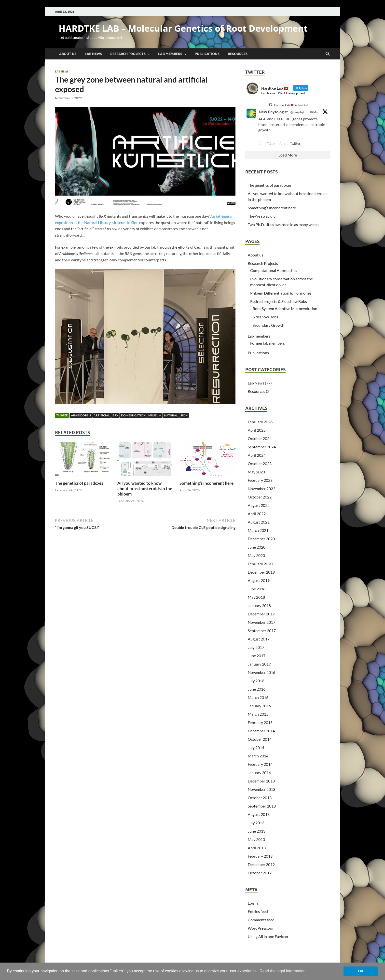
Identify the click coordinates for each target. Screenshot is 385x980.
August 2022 (259, 505)
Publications (207, 54)
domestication (133, 415)
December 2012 (261, 864)
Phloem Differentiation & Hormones (281, 293)
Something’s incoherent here (206, 483)
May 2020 (256, 555)
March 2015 (258, 714)
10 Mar (314, 112)
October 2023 (260, 463)
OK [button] (361, 971)
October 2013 (260, 798)
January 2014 (259, 773)
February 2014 (260, 764)
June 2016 (257, 689)
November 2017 (261, 622)
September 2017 (262, 631)
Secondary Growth (268, 325)
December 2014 (261, 731)
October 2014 (260, 739)
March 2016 (258, 697)
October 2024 (260, 438)
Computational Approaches (274, 270)
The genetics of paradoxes (79, 483)
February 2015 (260, 722)
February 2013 (260, 856)
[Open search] (328, 54)
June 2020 (257, 547)
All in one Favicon (273, 936)
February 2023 (260, 480)
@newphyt (297, 112)
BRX (115, 415)
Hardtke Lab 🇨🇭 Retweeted (291, 105)
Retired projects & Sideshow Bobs (279, 301)
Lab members (170, 54)
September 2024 (262, 447)
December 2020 (261, 539)
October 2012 (260, 873)
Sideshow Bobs (265, 317)
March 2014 (258, 756)
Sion (184, 415)
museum (155, 415)
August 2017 (259, 639)
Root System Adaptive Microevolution (285, 308)
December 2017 (261, 614)
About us (68, 54)
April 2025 (257, 430)
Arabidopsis (81, 415)
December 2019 (261, 572)
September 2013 (262, 806)
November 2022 (261, 489)
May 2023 (256, 472)
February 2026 (260, 422)
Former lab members (268, 343)
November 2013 (261, 789)
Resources (238, 54)
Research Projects (128, 54)
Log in (253, 903)
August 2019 (259, 580)
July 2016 (256, 681)
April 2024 (257, 455)
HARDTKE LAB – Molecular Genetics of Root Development (183, 28)
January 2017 (259, 664)
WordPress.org (261, 928)
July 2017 (256, 647)
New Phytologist (273, 112)
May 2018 (256, 597)
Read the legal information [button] (282, 971)
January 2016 (259, 706)
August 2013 (259, 814)
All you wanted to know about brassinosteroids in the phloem (145, 489)
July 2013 (256, 823)
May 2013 (256, 839)
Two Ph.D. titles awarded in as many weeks (283, 224)
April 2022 (257, 514)
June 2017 (257, 656)
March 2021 (258, 530)
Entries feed (258, 911)
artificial (102, 415)
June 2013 (257, 831)
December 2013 (261, 781)
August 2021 (259, 522)
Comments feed (261, 920)
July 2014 (256, 747)
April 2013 (257, 848)
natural (171, 415)
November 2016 (261, 672)
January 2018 (259, 605)
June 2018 (257, 589)
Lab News (93, 54)
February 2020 (260, 564)
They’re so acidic (261, 216)
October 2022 (260, 497)
